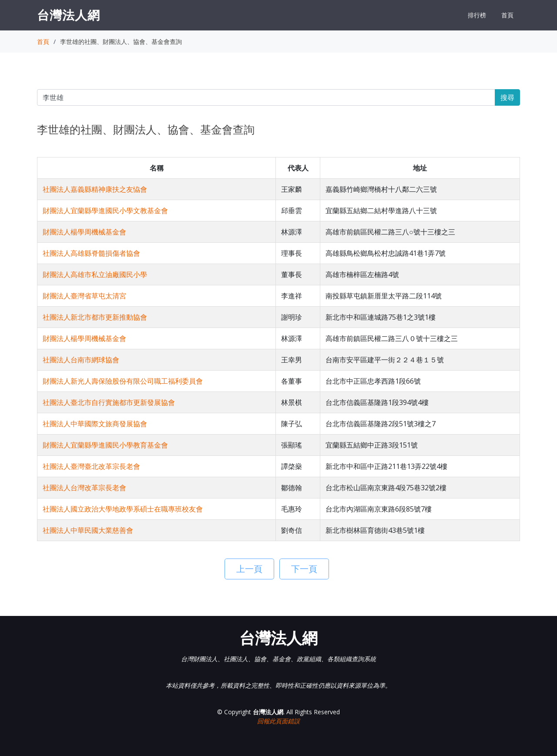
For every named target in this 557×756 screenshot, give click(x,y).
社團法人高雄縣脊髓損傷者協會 (91, 253)
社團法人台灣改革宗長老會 (84, 488)
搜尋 (507, 97)
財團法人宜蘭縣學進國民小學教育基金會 (105, 445)
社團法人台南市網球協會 (81, 360)
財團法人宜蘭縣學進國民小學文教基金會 (105, 211)
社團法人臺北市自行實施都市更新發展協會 (109, 402)
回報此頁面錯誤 (278, 721)
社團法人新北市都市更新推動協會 (95, 317)
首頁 (507, 15)
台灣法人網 (69, 15)
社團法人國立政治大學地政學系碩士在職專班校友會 (123, 509)
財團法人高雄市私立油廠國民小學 (95, 274)
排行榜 (477, 15)
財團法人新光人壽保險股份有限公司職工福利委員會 (123, 381)
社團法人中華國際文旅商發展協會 (95, 424)
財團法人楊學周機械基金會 (84, 232)
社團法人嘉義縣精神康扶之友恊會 (95, 189)
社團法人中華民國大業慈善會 (88, 530)
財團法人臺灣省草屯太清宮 (84, 296)
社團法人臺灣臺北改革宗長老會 (91, 466)
